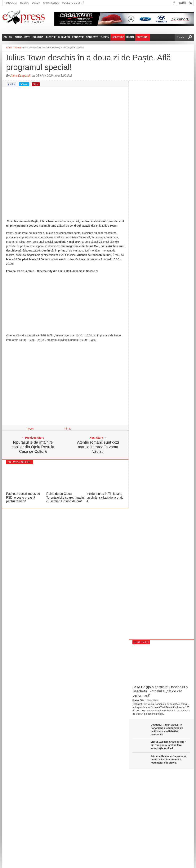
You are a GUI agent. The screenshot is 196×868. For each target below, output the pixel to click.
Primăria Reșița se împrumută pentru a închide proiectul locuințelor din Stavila (168, 759)
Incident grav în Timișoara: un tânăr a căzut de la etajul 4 (105, 497)
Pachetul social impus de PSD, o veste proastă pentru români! (23, 497)
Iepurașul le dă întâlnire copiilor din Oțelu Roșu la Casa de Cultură (33, 447)
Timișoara (11, 3)
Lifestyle (118, 37)
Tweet (30, 429)
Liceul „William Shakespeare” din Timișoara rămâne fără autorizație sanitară (168, 745)
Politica (38, 37)
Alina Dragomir (21, 76)
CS (5, 37)
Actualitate (22, 37)
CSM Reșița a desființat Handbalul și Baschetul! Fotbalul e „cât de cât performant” (160, 691)
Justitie (51, 37)
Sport (130, 37)
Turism (105, 37)
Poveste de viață (73, 3)
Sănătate (92, 37)
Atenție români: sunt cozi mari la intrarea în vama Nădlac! (98, 447)
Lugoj (36, 3)
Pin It (68, 429)
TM (11, 37)
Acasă (9, 48)
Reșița (24, 3)
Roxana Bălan (139, 700)
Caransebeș (51, 3)
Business (64, 37)
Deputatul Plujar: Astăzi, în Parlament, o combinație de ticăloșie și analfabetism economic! (167, 730)
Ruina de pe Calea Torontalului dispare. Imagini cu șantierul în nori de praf (65, 497)
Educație (78, 37)
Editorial (143, 37)
